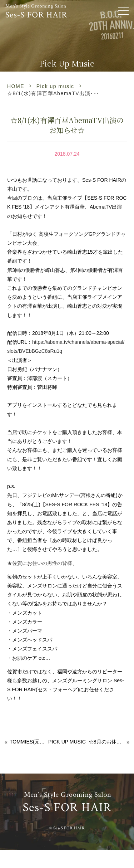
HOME (16, 86)
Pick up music (55, 86)
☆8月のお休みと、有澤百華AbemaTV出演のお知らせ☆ (108, 742)
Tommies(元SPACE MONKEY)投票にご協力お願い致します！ (28, 742)
